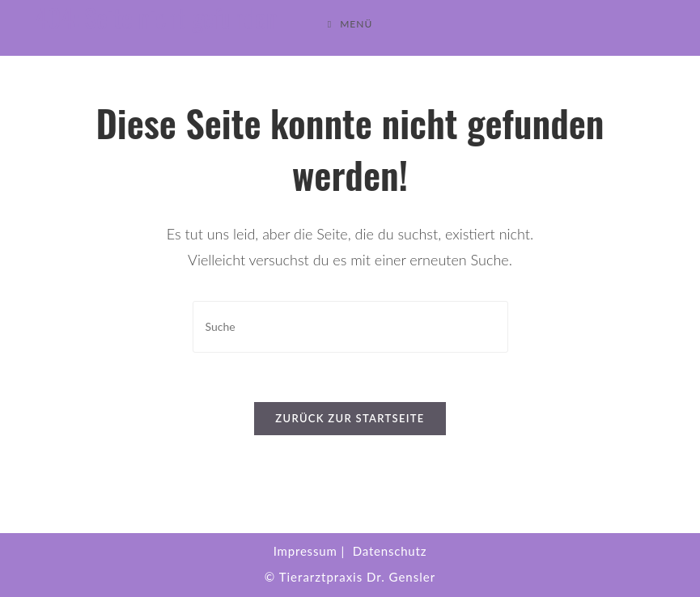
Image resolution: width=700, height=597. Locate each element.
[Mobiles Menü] (350, 24)
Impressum (305, 551)
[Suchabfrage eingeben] (350, 326)
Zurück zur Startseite (350, 418)
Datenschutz (390, 551)
